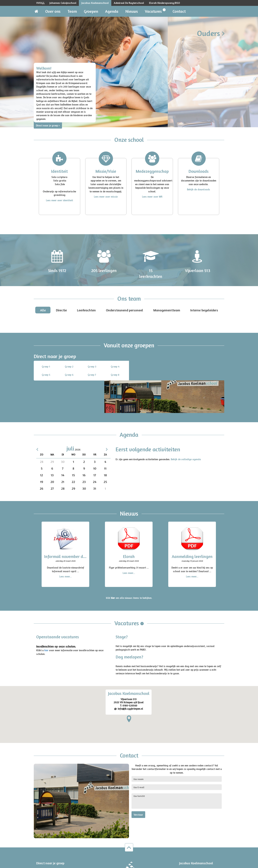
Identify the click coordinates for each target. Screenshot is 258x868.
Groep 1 (46, 367)
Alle (43, 310)
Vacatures (155, 11)
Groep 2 (69, 367)
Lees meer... (66, 544)
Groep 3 (92, 367)
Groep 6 (69, 375)
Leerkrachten (86, 310)
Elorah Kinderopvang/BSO (165, 3)
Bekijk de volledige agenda (186, 427)
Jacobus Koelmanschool (95, 3)
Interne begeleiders (204, 310)
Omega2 (91, 864)
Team (72, 11)
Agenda (112, 11)
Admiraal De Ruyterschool (129, 3)
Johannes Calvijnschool (63, 3)
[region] (129, 682)
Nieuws (132, 11)
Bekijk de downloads (199, 189)
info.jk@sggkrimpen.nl (195, 846)
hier (46, 618)
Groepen (91, 11)
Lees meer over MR (152, 197)
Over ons (53, 11)
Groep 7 (92, 375)
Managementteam (167, 310)
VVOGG (40, 3)
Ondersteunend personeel (124, 310)
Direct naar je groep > (48, 125)
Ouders (211, 33)
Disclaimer (217, 864)
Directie (61, 310)
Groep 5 (46, 375)
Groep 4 (115, 367)
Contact (179, 11)
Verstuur (138, 782)
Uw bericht (177, 769)
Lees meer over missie (106, 197)
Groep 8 (115, 375)
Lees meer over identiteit (59, 200)
